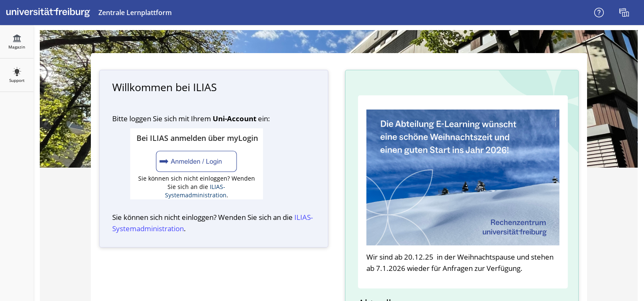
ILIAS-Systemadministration (196, 191)
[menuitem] (625, 13)
